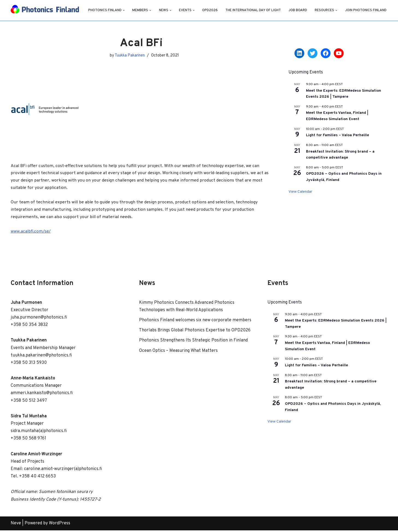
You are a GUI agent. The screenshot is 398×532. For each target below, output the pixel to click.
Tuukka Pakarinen (129, 55)
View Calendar (300, 192)
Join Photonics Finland (109, 14)
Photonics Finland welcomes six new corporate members (195, 322)
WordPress (60, 525)
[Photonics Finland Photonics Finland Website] (45, 10)
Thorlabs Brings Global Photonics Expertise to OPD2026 (195, 332)
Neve (16, 525)
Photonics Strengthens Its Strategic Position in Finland (193, 342)
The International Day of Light (254, 7)
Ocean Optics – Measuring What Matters (178, 352)
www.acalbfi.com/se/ (31, 233)
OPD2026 (210, 7)
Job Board (299, 7)
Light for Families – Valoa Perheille (337, 135)
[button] (124, 7)
